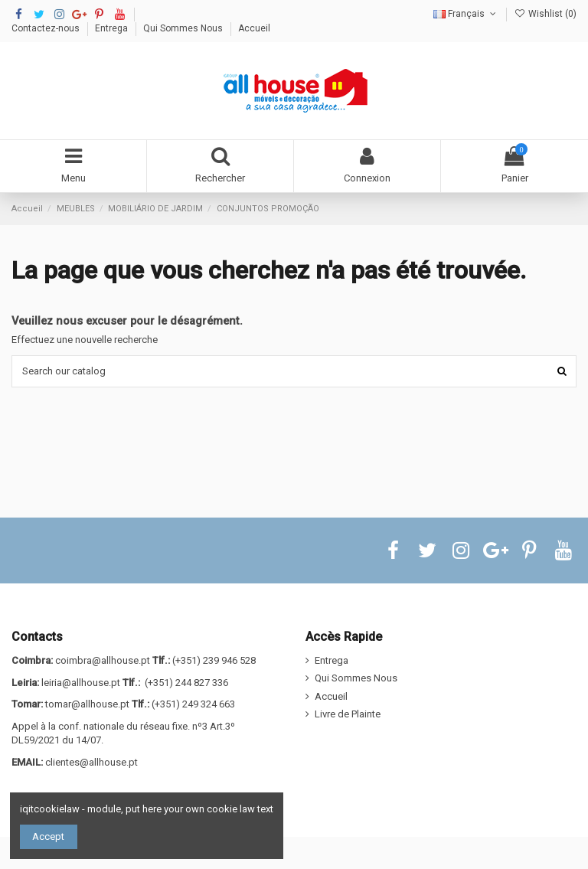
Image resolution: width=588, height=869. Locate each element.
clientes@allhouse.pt (91, 762)
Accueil (254, 28)
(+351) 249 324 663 (193, 704)
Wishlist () (546, 14)
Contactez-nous (47, 28)
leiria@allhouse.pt (81, 683)
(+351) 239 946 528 (214, 660)
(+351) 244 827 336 (186, 683)
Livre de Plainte (348, 714)
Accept (48, 836)
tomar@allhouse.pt (87, 704)
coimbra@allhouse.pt (103, 660)
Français (466, 14)
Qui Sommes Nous (184, 28)
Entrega (113, 28)
